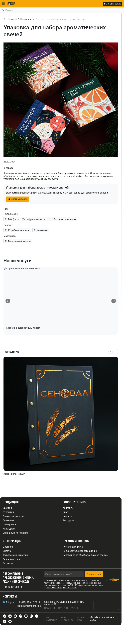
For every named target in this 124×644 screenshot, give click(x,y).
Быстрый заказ (113, 4)
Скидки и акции (11, 559)
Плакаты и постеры (13, 516)
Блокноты (8, 520)
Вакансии (8, 563)
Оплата (7, 551)
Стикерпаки (9, 524)
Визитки (7, 508)
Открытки (8, 512)
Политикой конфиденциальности (61, 588)
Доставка (8, 547)
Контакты (68, 508)
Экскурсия (68, 520)
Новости (67, 516)
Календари (9, 529)
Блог (65, 512)
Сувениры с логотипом (15, 533)
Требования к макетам (15, 555)
